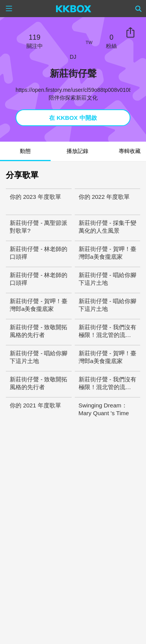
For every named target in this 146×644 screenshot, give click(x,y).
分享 (130, 33)
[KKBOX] (74, 9)
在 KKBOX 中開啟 (73, 118)
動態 (25, 151)
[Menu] (9, 9)
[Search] (139, 9)
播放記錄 (77, 151)
